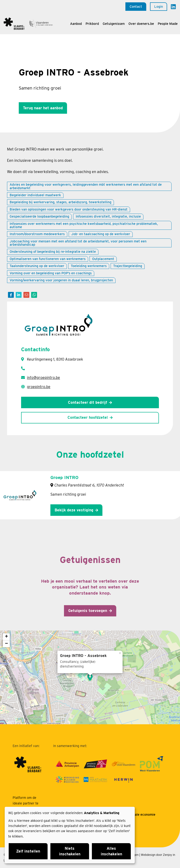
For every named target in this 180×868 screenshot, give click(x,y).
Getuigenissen (114, 24)
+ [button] (6, 637)
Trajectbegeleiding (128, 266)
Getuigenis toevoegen (88, 611)
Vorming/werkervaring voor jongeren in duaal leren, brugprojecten (61, 280)
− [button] (6, 644)
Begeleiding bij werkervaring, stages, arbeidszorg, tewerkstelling (60, 202)
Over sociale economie (138, 814)
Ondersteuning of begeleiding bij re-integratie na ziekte (53, 251)
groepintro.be (39, 387)
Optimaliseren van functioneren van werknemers (48, 259)
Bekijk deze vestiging (74, 510)
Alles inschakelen (111, 851)
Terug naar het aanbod (43, 108)
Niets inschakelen (70, 851)
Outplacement (103, 259)
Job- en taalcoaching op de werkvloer (101, 234)
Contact (136, 6)
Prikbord (92, 24)
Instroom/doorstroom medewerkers (37, 234)
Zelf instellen (28, 851)
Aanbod (76, 24)
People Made (168, 24)
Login (159, 6)
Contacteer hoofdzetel (88, 417)
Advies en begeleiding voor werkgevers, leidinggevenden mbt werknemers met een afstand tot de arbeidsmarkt (86, 186)
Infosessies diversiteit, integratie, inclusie (108, 216)
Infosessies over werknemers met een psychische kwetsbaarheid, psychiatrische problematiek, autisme (84, 225)
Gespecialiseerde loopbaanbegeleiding (39, 216)
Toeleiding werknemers (89, 266)
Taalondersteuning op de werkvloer (37, 266)
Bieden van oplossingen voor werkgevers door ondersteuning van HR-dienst (69, 209)
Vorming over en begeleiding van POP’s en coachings (51, 273)
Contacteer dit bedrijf (88, 402)
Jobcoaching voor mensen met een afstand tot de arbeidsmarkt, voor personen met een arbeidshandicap (78, 243)
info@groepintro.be (43, 378)
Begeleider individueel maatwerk (35, 195)
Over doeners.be (141, 24)
